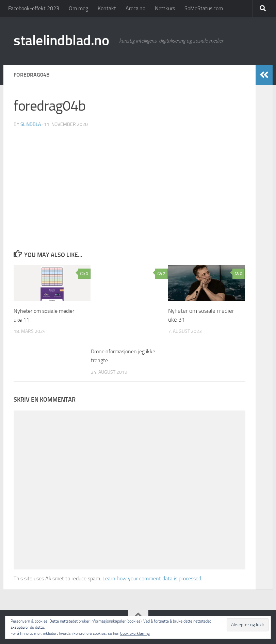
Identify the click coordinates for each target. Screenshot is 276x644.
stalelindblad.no (61, 41)
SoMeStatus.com (204, 8)
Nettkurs (165, 8)
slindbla (31, 124)
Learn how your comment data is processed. (152, 578)
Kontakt (107, 8)
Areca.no (135, 8)
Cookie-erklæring (135, 633)
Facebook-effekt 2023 (34, 8)
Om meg (78, 8)
